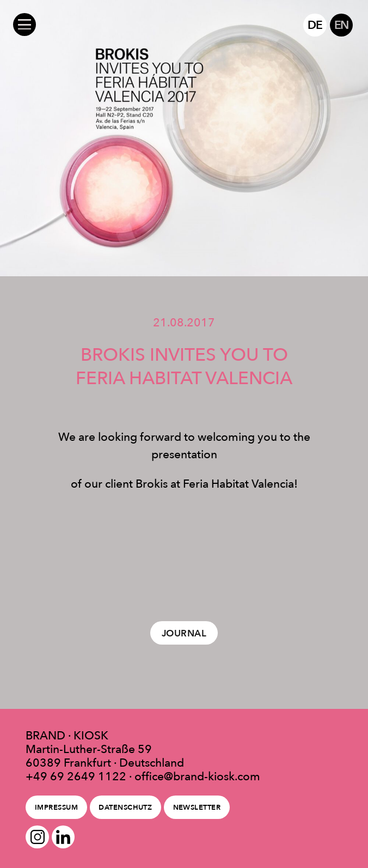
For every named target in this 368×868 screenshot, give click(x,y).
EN (342, 25)
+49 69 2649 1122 (76, 776)
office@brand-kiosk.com (197, 776)
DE (315, 25)
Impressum (56, 807)
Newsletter (197, 807)
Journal (184, 633)
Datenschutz (125, 807)
